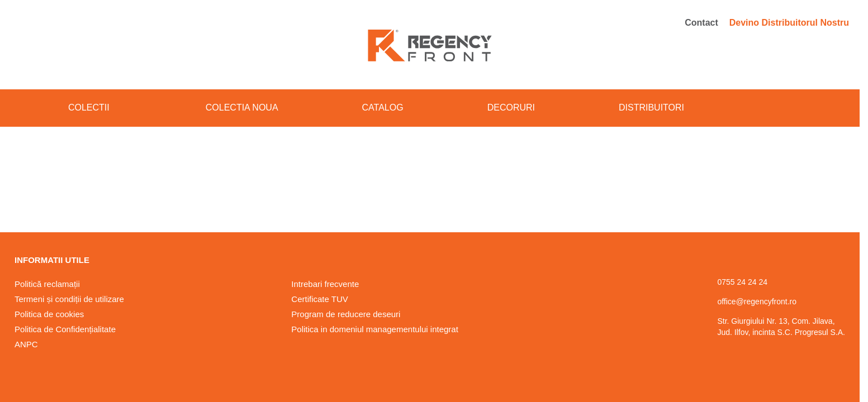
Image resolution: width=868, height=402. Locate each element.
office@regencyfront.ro (757, 301)
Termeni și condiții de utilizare (69, 299)
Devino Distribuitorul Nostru (789, 23)
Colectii (95, 107)
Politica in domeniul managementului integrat (375, 329)
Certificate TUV (319, 299)
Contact (701, 23)
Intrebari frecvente (325, 284)
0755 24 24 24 (742, 282)
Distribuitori (651, 107)
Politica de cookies (49, 314)
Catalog (383, 107)
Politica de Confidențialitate (65, 329)
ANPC (26, 344)
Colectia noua (242, 107)
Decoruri (511, 107)
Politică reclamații (47, 284)
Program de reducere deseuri (346, 314)
